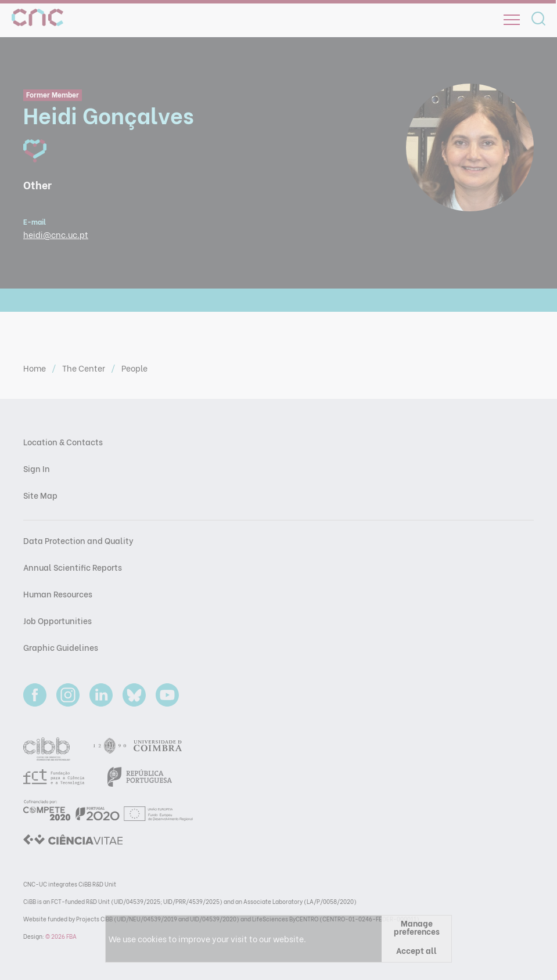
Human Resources (58, 594)
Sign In (37, 468)
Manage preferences (417, 927)
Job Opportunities (58, 620)
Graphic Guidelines (61, 647)
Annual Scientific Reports (73, 567)
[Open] (512, 20)
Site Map (40, 495)
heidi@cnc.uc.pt (56, 234)
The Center (85, 368)
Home (35, 368)
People (134, 368)
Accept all (416, 950)
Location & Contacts (63, 442)
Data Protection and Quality (78, 540)
